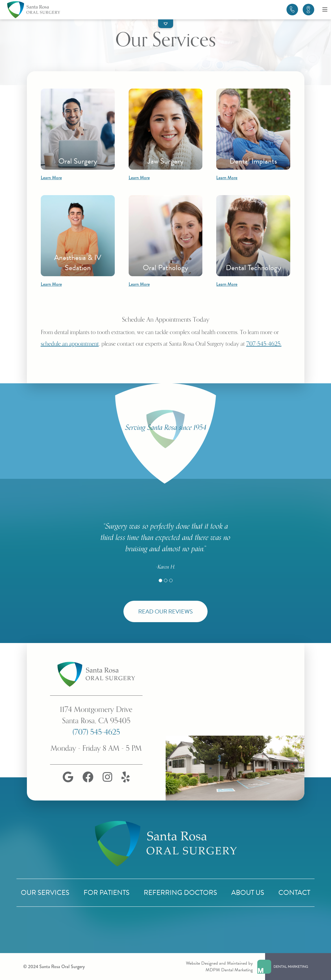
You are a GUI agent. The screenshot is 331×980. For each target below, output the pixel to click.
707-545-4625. (264, 344)
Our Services (45, 893)
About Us (248, 893)
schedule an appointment (70, 344)
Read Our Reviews (165, 611)
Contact (294, 893)
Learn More (51, 178)
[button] (166, 24)
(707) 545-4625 (96, 732)
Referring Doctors (180, 893)
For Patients (107, 893)
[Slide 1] (160, 580)
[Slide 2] (166, 580)
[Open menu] (325, 10)
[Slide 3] (171, 580)
